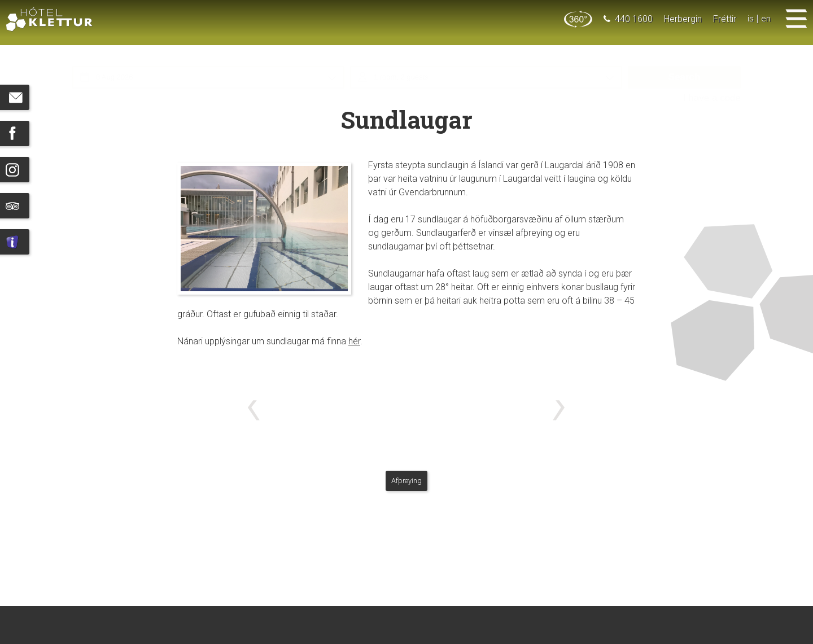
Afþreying (406, 481)
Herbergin (683, 19)
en (766, 19)
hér (354, 341)
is (751, 19)
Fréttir (725, 19)
